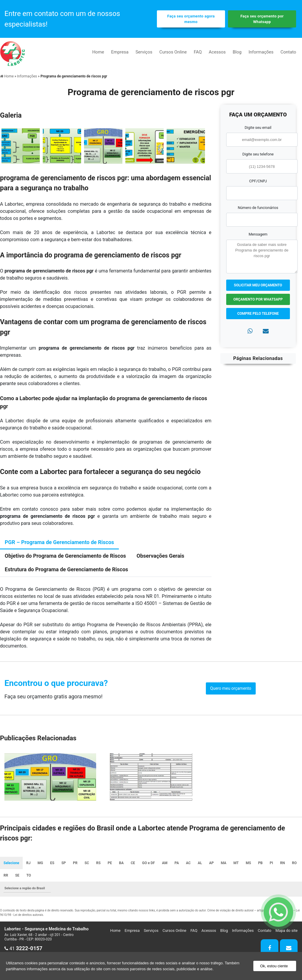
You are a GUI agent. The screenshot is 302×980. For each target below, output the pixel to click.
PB (260, 863)
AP (211, 863)
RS (98, 863)
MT (236, 863)
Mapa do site (287, 930)
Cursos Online (173, 52)
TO (29, 875)
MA (224, 863)
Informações (261, 52)
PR (75, 863)
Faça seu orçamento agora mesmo (191, 19)
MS (248, 863)
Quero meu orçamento (231, 688)
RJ (28, 863)
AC (188, 863)
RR (6, 875)
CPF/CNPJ (258, 181)
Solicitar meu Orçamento (258, 285)
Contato (288, 52)
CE (133, 863)
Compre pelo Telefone (258, 314)
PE (110, 863)
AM (165, 863)
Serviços (144, 52)
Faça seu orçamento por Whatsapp (262, 19)
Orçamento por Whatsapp (258, 299)
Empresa (120, 52)
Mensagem (258, 234)
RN (283, 863)
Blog (237, 52)
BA (122, 863)
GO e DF (148, 863)
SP (64, 863)
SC (87, 863)
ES (52, 863)
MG (40, 863)
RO (294, 863)
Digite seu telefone (258, 154)
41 (23, 949)
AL (200, 863)
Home (98, 52)
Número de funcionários (258, 208)
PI (271, 863)
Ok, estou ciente (274, 966)
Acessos (217, 52)
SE (17, 875)
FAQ (198, 52)
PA (177, 863)
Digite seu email (258, 128)
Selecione (11, 863)
